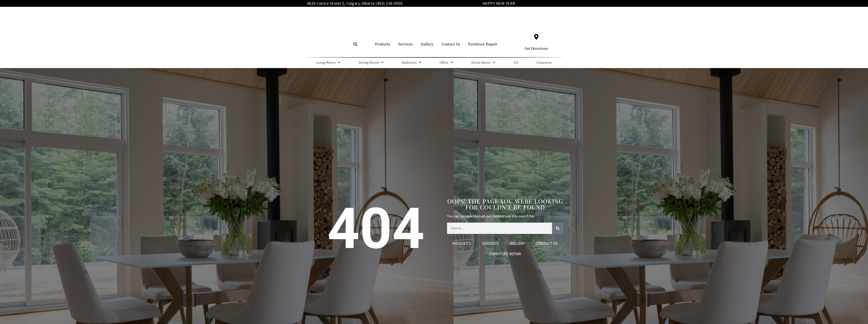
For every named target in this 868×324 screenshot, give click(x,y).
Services (405, 44)
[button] (355, 44)
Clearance (544, 62)
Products (383, 44)
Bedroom (412, 62)
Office (446, 62)
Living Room (328, 62)
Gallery (427, 44)
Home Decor (483, 62)
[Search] (558, 228)
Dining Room (371, 62)
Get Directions (536, 49)
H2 (516, 62)
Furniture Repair (483, 44)
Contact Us (451, 44)
